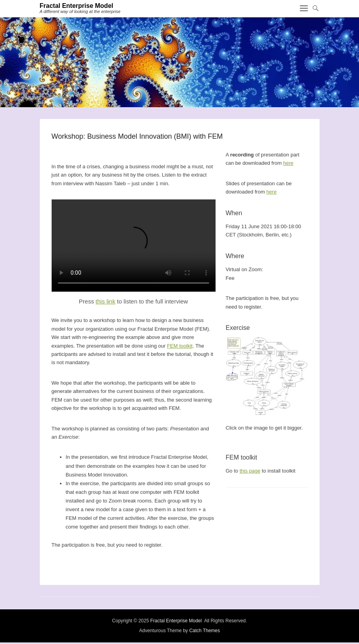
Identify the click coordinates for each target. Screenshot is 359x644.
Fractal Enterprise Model (77, 6)
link (111, 301)
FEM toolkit (180, 346)
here (288, 163)
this (101, 301)
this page (250, 471)
